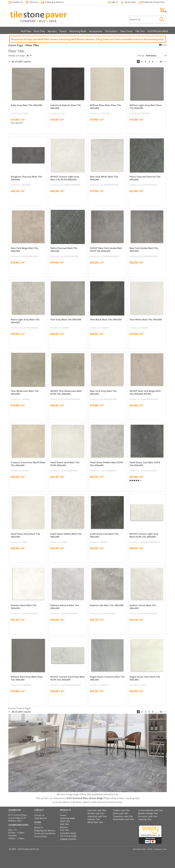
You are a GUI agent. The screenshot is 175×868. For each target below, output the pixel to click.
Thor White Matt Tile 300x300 (146, 319)
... (157, 62)
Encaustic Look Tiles (148, 816)
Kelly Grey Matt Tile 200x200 (27, 105)
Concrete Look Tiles (97, 810)
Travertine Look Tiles (123, 816)
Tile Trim (140, 31)
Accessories (96, 31)
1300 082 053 (40, 818)
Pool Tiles (65, 830)
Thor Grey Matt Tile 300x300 (66, 319)
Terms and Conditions (45, 833)
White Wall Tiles (95, 822)
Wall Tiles (26, 31)
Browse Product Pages (19, 708)
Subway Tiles (94, 819)
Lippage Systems (68, 839)
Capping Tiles (145, 819)
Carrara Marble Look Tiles (151, 810)
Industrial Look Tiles (97, 816)
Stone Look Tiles (121, 813)
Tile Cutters (111, 31)
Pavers (63, 31)
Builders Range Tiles (148, 813)
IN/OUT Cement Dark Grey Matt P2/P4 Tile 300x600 (68, 678)
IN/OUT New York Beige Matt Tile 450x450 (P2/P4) (145, 392)
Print (164, 45)
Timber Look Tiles (121, 810)
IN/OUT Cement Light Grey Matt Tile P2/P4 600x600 (65, 178)
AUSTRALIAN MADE (158, 31)
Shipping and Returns (45, 830)
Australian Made (68, 833)
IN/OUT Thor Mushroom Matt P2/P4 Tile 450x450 (66, 392)
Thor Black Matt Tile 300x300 (106, 319)
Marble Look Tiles (96, 813)
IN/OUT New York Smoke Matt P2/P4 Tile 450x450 (106, 249)
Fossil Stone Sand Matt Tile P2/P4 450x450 (65, 464)
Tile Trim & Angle (68, 836)
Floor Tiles (39, 31)
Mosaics (52, 31)
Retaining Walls (78, 31)
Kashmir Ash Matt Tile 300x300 (107, 605)
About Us (39, 827)
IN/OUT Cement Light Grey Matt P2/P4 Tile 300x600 (144, 535)
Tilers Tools (126, 31)
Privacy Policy (41, 836)
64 (161, 62)
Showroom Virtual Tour (154, 2)
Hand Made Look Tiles (124, 819)
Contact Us (39, 815)
